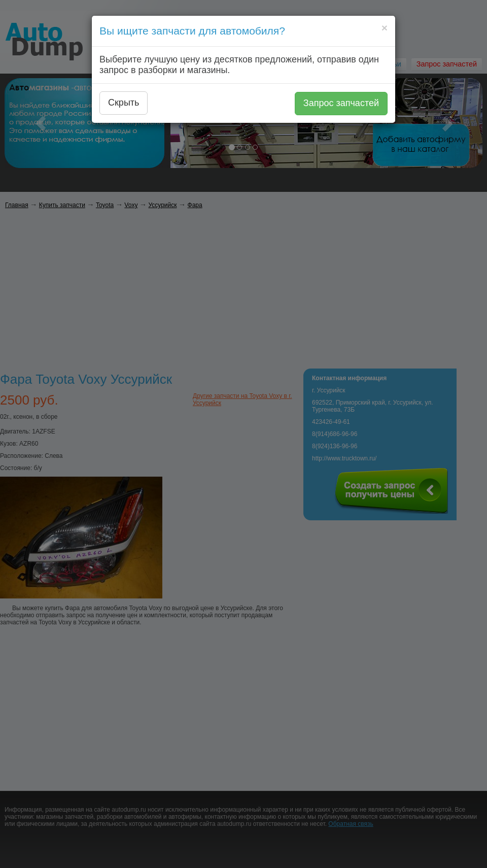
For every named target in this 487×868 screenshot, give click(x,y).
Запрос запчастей (341, 103)
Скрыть (124, 103)
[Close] (385, 28)
